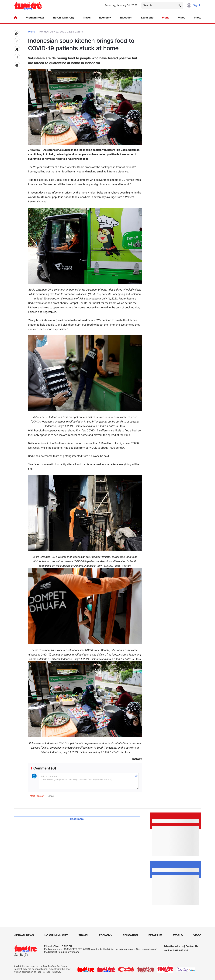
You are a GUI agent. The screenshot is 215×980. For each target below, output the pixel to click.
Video (182, 18)
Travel (87, 18)
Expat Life (147, 18)
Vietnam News (35, 18)
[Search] (162, 5)
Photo (198, 18)
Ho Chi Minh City (64, 18)
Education (126, 18)
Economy (105, 18)
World (166, 18)
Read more (77, 819)
